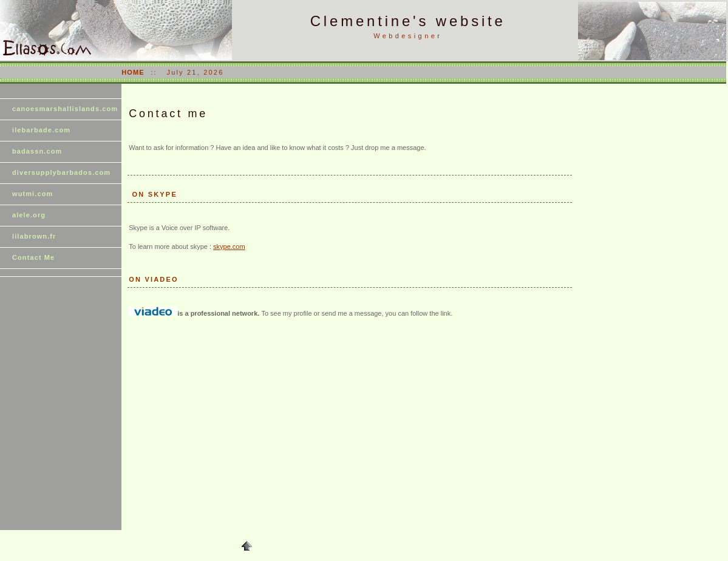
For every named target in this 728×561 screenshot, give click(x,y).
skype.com (229, 246)
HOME (133, 72)
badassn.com (37, 151)
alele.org (29, 215)
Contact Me (33, 257)
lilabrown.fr (34, 236)
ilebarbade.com (41, 130)
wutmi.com (32, 194)
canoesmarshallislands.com (65, 109)
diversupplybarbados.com (61, 172)
